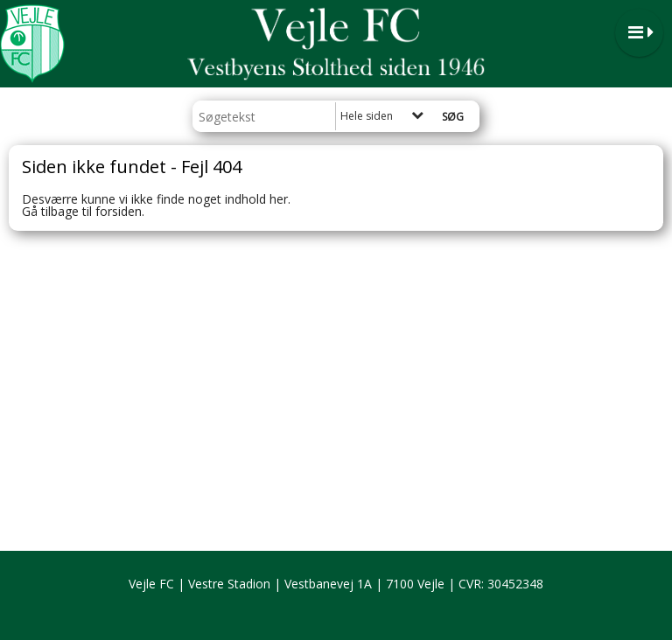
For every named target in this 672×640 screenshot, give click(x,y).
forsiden (119, 211)
